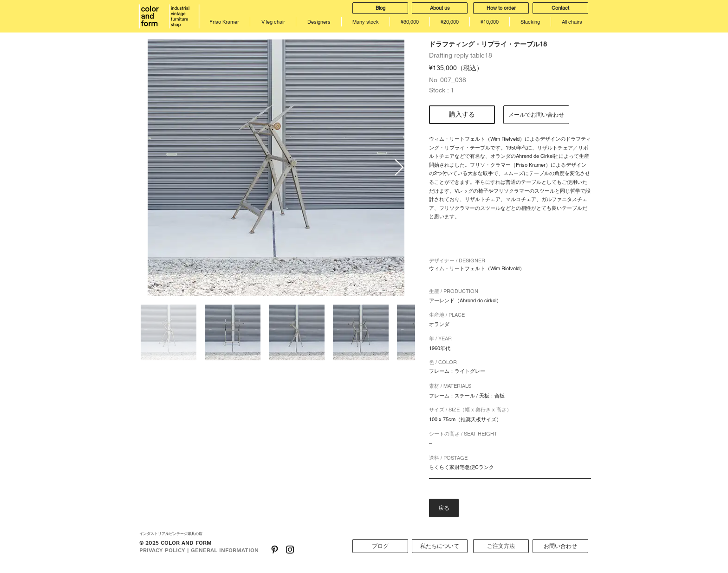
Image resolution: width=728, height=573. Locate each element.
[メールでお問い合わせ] (536, 115)
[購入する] (462, 115)
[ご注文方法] (501, 546)
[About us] (440, 8)
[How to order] (501, 8)
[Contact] (560, 8)
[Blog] (380, 8)
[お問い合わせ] (560, 546)
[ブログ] (380, 546)
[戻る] (444, 508)
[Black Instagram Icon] (290, 550)
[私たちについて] (440, 546)
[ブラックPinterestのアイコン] (275, 550)
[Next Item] (399, 168)
